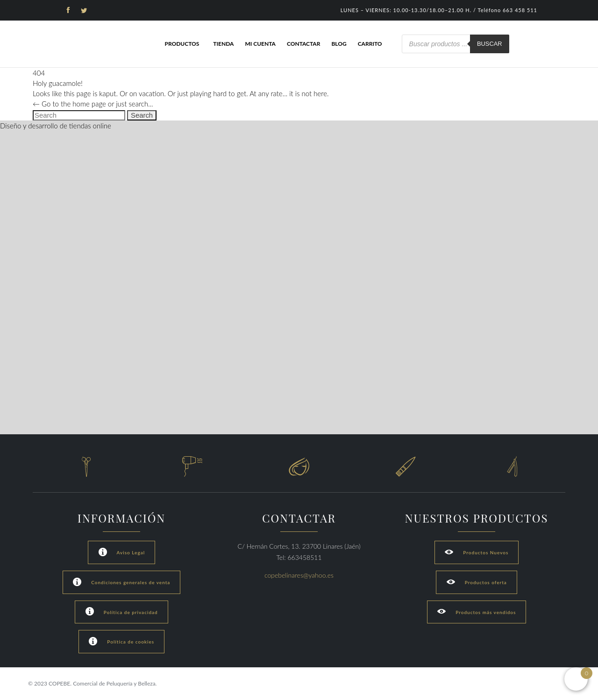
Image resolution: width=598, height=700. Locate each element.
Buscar (490, 44)
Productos (182, 44)
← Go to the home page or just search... (93, 104)
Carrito (370, 44)
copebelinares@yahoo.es (299, 575)
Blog (339, 44)
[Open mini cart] (576, 679)
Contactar (303, 44)
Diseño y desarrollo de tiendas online (56, 126)
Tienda (223, 44)
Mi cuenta (260, 44)
